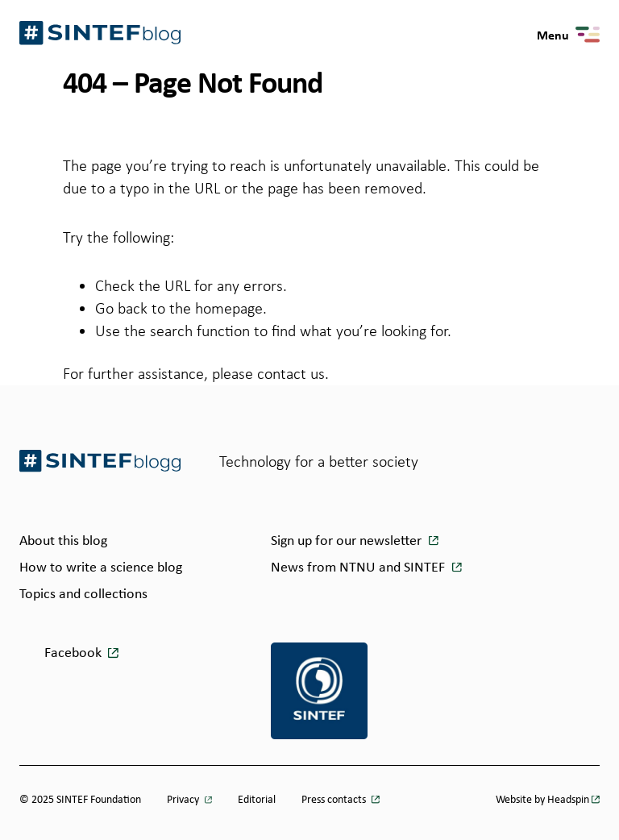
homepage (229, 308)
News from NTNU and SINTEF (359, 567)
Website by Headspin (542, 799)
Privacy (184, 799)
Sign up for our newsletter (348, 540)
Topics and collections (83, 593)
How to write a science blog (101, 567)
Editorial (257, 799)
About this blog (63, 540)
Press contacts (335, 799)
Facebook (73, 652)
